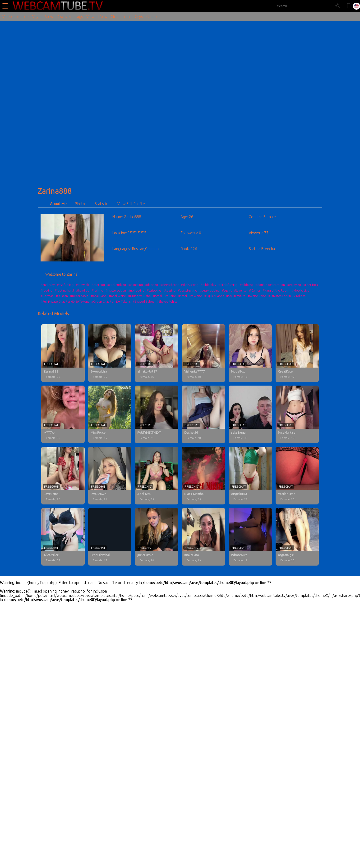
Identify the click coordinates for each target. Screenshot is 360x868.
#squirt (227, 290)
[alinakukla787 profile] (157, 353)
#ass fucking (65, 285)
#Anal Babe (99, 296)
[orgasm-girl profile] (297, 537)
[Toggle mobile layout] (349, 6)
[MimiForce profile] (110, 414)
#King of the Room (276, 290)
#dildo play (208, 285)
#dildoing (246, 285)
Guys (139, 17)
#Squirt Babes (214, 296)
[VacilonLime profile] (297, 476)
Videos (8, 17)
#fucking (46, 290)
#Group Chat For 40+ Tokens (111, 301)
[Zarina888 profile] (63, 353)
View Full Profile (131, 204)
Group (152, 17)
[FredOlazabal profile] (110, 537)
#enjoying (294, 285)
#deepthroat (169, 285)
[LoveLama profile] (63, 476)
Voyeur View (43, 17)
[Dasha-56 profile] (204, 414)
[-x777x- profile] (63, 414)
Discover (64, 17)
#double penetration (270, 285)
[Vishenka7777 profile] (204, 353)
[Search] (326, 6)
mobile (23, 17)
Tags (79, 17)
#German (47, 296)
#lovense (240, 290)
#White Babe (257, 296)
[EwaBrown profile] (110, 476)
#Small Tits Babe (165, 296)
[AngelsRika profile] (250, 476)
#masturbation (116, 290)
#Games (255, 290)
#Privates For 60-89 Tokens (287, 296)
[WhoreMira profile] (250, 537)
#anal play (48, 285)
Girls (114, 17)
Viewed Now (97, 17)
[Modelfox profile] (250, 353)
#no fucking (136, 290)
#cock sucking (117, 285)
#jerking (97, 290)
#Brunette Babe (140, 296)
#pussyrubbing (210, 290)
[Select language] (356, 6)
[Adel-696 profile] (157, 476)
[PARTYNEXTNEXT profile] (157, 414)
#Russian (62, 296)
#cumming (136, 285)
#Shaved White (167, 301)
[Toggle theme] (338, 6)
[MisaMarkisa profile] (297, 414)
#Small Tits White (190, 296)
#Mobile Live (300, 290)
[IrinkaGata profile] (204, 537)
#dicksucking (190, 285)
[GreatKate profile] (297, 353)
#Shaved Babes (143, 301)
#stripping (154, 290)
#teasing (169, 290)
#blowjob (83, 285)
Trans (127, 17)
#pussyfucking (187, 290)
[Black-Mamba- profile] (204, 476)
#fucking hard (64, 290)
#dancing (152, 285)
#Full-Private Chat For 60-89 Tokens (65, 301)
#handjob (83, 290)
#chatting (98, 285)
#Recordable (79, 296)
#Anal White (118, 296)
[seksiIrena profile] (250, 414)
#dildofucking (228, 285)
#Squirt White (236, 296)
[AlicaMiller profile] (63, 537)
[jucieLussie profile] (157, 537)
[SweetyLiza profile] (110, 353)
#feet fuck (311, 285)
